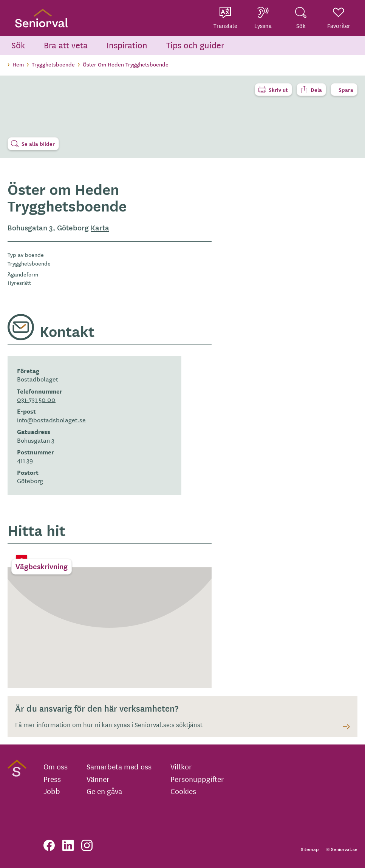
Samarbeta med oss (119, 766)
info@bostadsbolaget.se (51, 420)
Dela (316, 90)
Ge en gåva (104, 791)
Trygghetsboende (53, 64)
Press (52, 779)
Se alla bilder (38, 144)
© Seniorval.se (342, 849)
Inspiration (127, 45)
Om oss (56, 766)
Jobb (52, 791)
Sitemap (310, 849)
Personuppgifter (197, 779)
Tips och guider (195, 45)
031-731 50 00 (36, 399)
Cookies (183, 791)
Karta (100, 227)
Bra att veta (66, 45)
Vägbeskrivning (42, 566)
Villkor (181, 766)
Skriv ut (278, 90)
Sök (18, 45)
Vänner (98, 779)
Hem (18, 64)
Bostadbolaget (38, 379)
